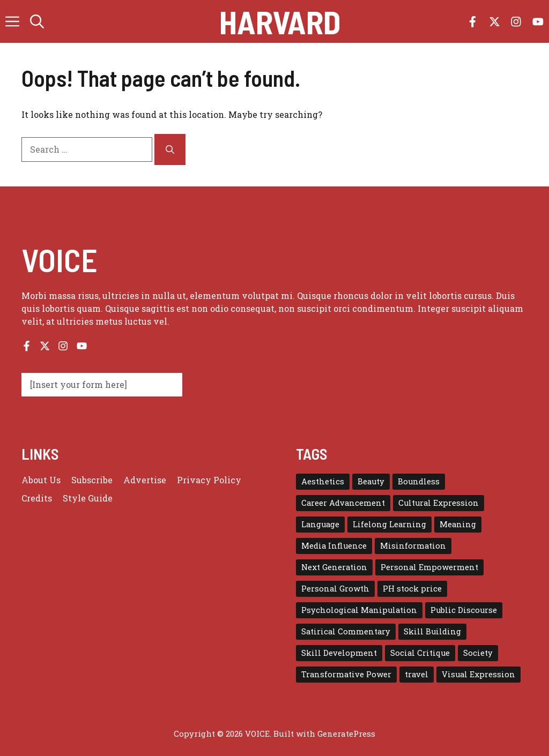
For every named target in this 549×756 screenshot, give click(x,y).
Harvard (280, 21)
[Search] (170, 149)
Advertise (145, 480)
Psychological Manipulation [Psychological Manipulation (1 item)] (359, 610)
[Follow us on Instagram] (516, 22)
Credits (37, 498)
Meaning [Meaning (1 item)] (458, 524)
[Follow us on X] (495, 22)
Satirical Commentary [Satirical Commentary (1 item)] (346, 631)
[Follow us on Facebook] (473, 22)
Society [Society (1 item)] (478, 653)
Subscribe (92, 480)
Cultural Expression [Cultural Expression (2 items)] (439, 503)
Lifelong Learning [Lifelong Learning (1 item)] (390, 524)
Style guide (88, 498)
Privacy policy (209, 480)
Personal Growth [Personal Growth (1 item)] (335, 589)
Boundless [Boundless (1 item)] (419, 481)
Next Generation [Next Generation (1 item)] (334, 567)
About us (41, 480)
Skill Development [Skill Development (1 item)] (339, 653)
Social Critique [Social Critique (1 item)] (420, 653)
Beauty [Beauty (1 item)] (371, 481)
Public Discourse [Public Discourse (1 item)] (464, 610)
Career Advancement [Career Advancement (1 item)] (343, 503)
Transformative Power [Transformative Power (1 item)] (346, 674)
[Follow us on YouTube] (538, 22)
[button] (37, 21)
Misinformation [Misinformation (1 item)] (413, 546)
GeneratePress (346, 733)
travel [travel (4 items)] (417, 674)
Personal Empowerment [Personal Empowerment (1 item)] (429, 567)
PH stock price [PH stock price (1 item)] (412, 589)
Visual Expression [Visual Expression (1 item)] (478, 674)
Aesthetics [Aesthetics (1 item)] (323, 481)
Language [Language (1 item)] (320, 524)
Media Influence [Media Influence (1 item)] (334, 546)
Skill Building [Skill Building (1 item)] (432, 631)
